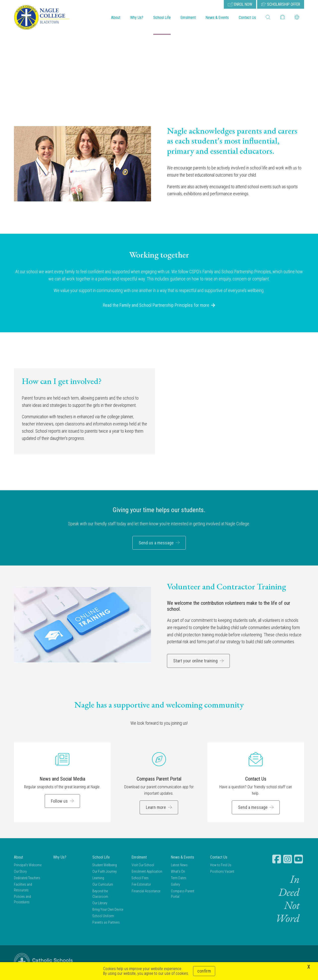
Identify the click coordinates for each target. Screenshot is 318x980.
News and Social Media (62, 780)
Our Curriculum (103, 885)
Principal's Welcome (28, 866)
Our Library (100, 904)
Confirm (204, 971)
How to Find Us (221, 866)
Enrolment (188, 18)
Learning (98, 879)
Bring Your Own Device (108, 910)
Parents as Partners (106, 923)
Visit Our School (143, 866)
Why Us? (137, 18)
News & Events (217, 18)
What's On (178, 872)
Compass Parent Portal (159, 780)
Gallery (176, 885)
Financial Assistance (146, 892)
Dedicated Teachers (27, 879)
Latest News (179, 866)
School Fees (140, 879)
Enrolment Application (147, 872)
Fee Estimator (141, 885)
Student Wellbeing (105, 866)
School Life (162, 18)
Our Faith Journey (105, 872)
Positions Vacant (222, 872)
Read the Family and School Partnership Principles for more (156, 306)
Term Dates (179, 879)
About (116, 18)
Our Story (20, 872)
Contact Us (247, 18)
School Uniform (103, 917)
